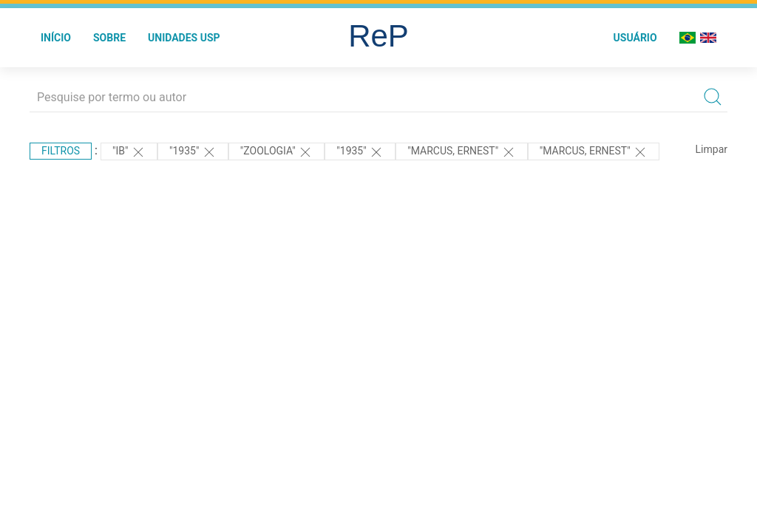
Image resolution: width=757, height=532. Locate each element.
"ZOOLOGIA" (276, 152)
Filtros (61, 151)
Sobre (109, 38)
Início (56, 38)
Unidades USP (184, 38)
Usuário (635, 38)
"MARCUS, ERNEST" (461, 152)
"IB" (129, 152)
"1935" (193, 152)
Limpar (712, 149)
